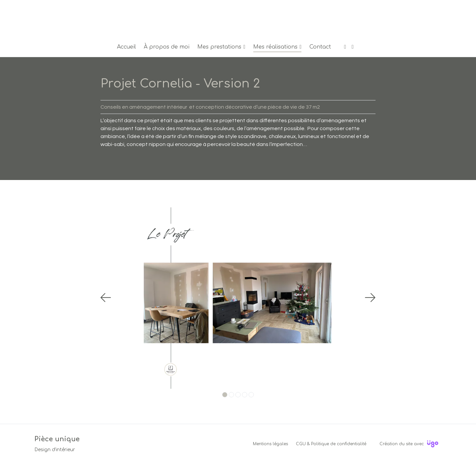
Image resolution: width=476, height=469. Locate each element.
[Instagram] (353, 47)
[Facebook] (345, 47)
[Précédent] (106, 298)
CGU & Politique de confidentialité (331, 444)
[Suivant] (370, 298)
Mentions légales (270, 444)
